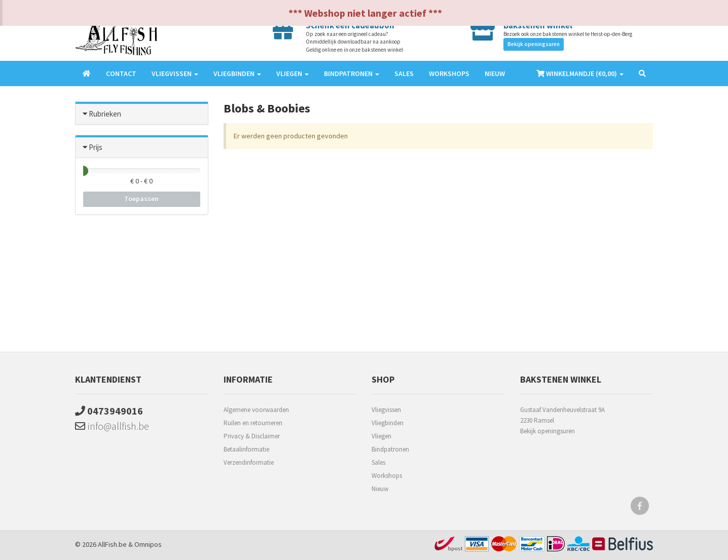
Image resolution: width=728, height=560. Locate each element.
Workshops (449, 73)
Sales (404, 73)
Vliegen (381, 436)
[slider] (83, 171)
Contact (121, 73)
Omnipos (148, 544)
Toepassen (141, 199)
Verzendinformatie (249, 462)
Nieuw (495, 73)
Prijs (96, 147)
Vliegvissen (386, 410)
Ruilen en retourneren (253, 423)
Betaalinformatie (246, 449)
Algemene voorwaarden (256, 410)
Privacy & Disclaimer (252, 436)
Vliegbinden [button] (237, 73)
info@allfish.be (112, 426)
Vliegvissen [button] (175, 73)
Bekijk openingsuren (534, 44)
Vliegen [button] (293, 73)
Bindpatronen (390, 449)
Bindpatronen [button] (352, 73)
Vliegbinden (388, 423)
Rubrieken (105, 114)
